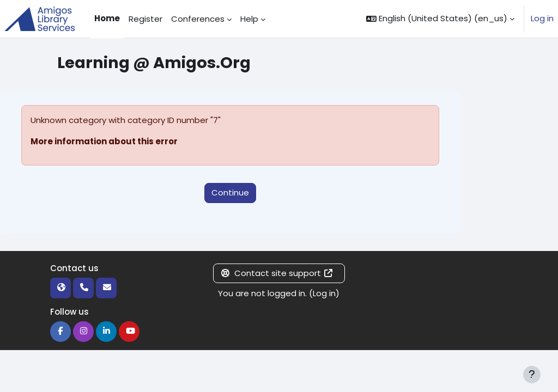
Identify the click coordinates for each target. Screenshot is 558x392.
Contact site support (277, 273)
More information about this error (104, 141)
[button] (440, 19)
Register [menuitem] (145, 19)
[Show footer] (532, 375)
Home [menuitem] (107, 18)
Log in (542, 18)
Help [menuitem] (249, 19)
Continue (230, 192)
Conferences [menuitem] (198, 19)
